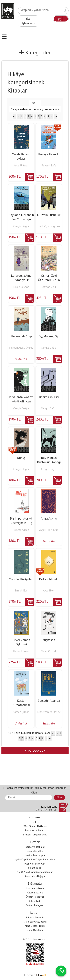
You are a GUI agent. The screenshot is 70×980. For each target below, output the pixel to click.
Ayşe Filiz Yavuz (49, 530)
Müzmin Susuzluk (49, 215)
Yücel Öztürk (49, 651)
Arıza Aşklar (49, 518)
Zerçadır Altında (49, 701)
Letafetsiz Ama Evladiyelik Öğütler (21, 280)
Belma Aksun (21, 530)
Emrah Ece (21, 590)
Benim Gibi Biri (49, 397)
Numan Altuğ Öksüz (21, 348)
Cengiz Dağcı (21, 226)
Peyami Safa (49, 165)
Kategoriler (35, 52)
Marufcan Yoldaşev (49, 712)
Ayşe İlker (49, 590)
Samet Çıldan (21, 712)
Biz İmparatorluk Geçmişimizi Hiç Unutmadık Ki (21, 523)
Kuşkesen (49, 640)
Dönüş (21, 458)
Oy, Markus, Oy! (49, 336)
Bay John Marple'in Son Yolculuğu (21, 217)
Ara (66, 11)
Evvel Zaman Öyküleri (21, 642)
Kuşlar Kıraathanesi (21, 703)
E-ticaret (29, 975)
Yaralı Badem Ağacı (21, 156)
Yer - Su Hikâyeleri (21, 579)
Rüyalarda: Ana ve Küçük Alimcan (21, 399)
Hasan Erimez (21, 651)
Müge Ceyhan (21, 287)
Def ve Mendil (49, 579)
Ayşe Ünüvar (21, 165)
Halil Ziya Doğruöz (49, 226)
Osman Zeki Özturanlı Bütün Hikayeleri (49, 280)
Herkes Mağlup (21, 336)
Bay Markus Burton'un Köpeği (49, 460)
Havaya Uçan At (49, 154)
